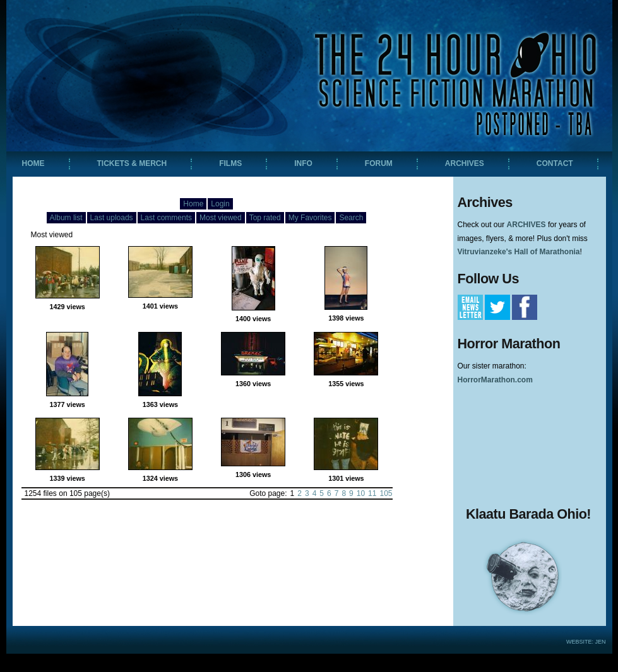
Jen (600, 642)
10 (361, 493)
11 (372, 493)
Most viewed (221, 218)
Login (220, 204)
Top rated (265, 218)
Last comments (166, 218)
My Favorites (310, 218)
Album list (66, 218)
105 (386, 493)
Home (193, 204)
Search (351, 218)
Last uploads (112, 218)
